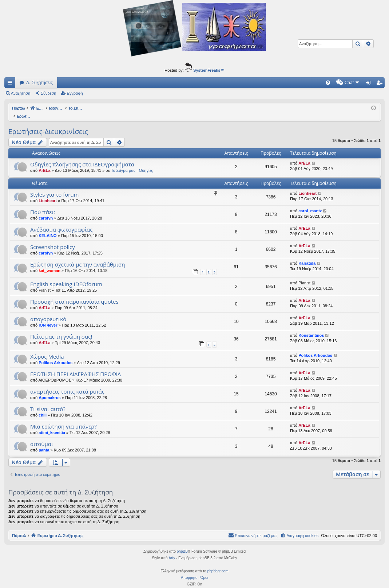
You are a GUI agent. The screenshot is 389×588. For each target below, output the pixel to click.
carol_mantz (310, 203)
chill (43, 407)
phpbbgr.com (218, 563)
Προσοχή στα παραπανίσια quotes (74, 294)
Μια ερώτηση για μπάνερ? (63, 419)
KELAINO (48, 228)
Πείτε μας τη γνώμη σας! (61, 329)
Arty (172, 550)
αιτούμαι (42, 436)
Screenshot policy (53, 239)
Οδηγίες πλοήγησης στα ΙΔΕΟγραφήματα (82, 157)
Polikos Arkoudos (55, 355)
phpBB (182, 544)
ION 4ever (48, 317)
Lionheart (48, 193)
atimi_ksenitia (52, 425)
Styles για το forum (54, 187)
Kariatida (307, 256)
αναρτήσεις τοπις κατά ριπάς (67, 384)
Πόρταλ (19, 108)
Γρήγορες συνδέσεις (11, 84)
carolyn (46, 210)
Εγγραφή (75, 93)
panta (44, 442)
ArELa (44, 163)
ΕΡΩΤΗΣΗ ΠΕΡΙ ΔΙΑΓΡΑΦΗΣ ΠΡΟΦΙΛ (76, 366)
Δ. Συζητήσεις (39, 83)
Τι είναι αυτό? (48, 401)
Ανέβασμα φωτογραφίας (61, 222)
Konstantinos (311, 328)
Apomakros (50, 390)
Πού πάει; (43, 204)
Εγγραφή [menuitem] (381, 84)
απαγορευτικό (48, 311)
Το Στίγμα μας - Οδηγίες (132, 163)
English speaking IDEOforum (66, 276)
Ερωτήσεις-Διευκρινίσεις (48, 124)
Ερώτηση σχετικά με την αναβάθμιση (78, 257)
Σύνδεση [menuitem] (370, 84)
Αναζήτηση (21, 93)
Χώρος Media (47, 349)
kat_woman (49, 263)
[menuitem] (266, 83)
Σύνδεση (48, 93)
